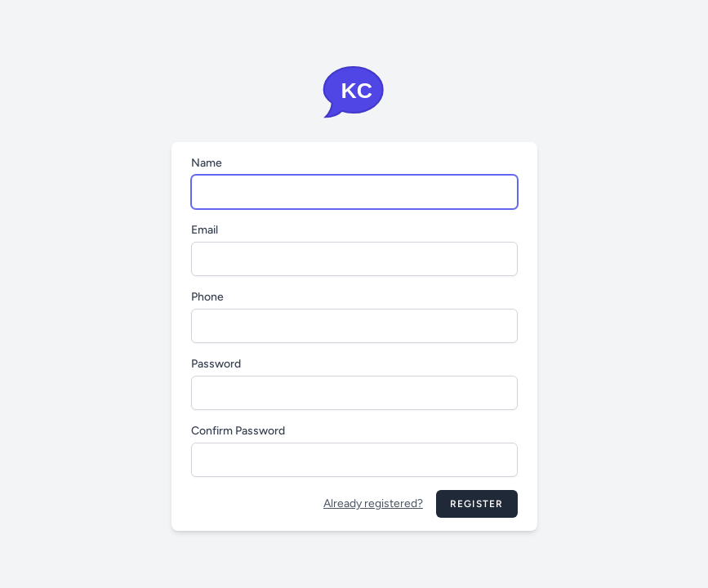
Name (207, 163)
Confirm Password (238, 431)
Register (477, 504)
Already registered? (373, 503)
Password (216, 364)
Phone (207, 297)
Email (205, 230)
